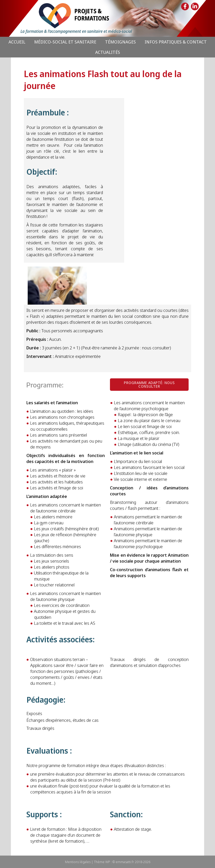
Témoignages (120, 42)
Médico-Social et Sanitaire (65, 42)
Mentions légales (78, 862)
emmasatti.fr (125, 862)
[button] (149, 385)
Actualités (108, 52)
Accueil (17, 42)
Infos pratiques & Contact (176, 42)
